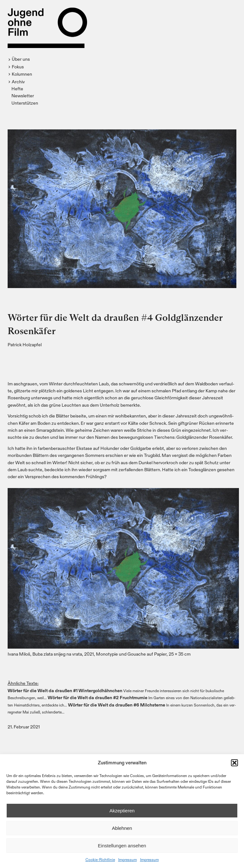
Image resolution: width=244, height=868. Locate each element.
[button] (234, 763)
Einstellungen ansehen (122, 846)
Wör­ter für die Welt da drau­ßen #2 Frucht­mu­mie (98, 697)
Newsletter (23, 96)
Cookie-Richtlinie (100, 859)
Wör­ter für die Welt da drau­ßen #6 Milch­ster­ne (117, 705)
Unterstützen (25, 103)
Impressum (128, 859)
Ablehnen (122, 828)
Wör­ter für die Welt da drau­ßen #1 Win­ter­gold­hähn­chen (65, 690)
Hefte (17, 89)
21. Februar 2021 (24, 727)
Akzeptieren (122, 811)
